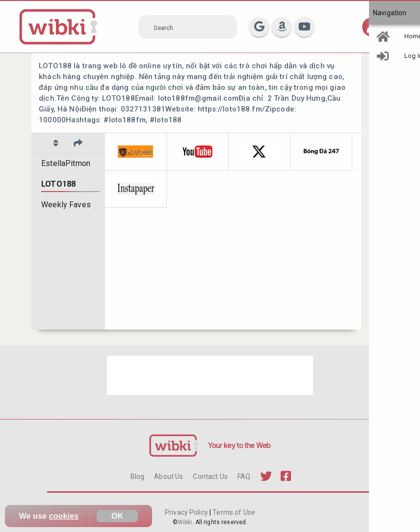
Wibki (185, 522)
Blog (138, 476)
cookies (64, 516)
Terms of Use (233, 512)
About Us (169, 476)
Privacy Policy (187, 512)
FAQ (244, 476)
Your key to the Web (239, 445)
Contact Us (210, 476)
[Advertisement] (210, 375)
